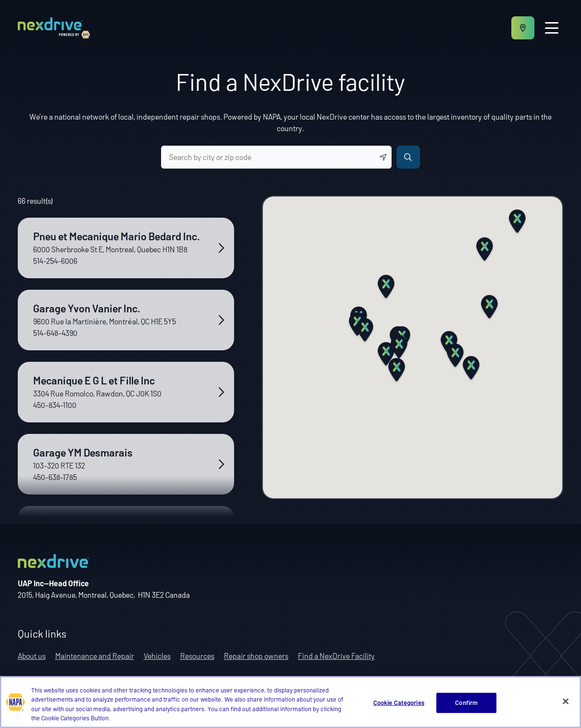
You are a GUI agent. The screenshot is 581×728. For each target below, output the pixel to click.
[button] (399, 348)
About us (32, 656)
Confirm (466, 703)
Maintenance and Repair (95, 656)
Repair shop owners (256, 656)
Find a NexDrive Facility (336, 656)
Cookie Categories (399, 703)
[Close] (566, 702)
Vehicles (157, 656)
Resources (197, 656)
